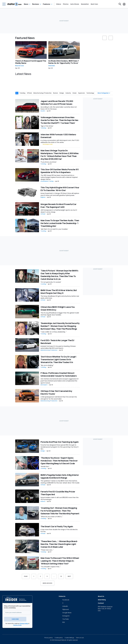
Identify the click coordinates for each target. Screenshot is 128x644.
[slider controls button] (104, 38)
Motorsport (44, 385)
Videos (59, 4)
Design (43, 451)
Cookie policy (59, 637)
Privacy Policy (24, 623)
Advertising (102, 599)
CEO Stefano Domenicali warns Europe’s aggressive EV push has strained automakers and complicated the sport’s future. (60, 381)
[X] (61, 603)
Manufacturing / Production (49, 350)
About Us (101, 596)
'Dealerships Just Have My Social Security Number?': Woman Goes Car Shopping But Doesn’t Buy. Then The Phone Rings (60, 326)
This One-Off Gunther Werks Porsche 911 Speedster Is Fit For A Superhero (60, 171)
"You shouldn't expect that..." (51, 566)
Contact (101, 603)
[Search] (120, 4)
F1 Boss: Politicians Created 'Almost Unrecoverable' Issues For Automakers (59, 374)
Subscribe (17, 618)
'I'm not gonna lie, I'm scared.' (51, 282)
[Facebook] (64, 600)
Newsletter (85, 4)
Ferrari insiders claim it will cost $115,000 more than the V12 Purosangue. (60, 498)
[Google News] (65, 612)
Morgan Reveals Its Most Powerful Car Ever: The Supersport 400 (58, 205)
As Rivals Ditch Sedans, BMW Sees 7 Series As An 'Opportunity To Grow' (64, 62)
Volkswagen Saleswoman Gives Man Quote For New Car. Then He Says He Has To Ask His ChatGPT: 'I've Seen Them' (59, 120)
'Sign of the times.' (47, 126)
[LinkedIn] (63, 606)
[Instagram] (64, 616)
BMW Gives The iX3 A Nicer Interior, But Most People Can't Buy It (59, 291)
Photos (66, 4)
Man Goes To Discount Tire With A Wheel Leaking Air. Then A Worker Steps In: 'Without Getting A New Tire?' (60, 561)
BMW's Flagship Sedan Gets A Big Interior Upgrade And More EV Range (60, 476)
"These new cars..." (47, 550)
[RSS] (62, 622)
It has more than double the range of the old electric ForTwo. (59, 530)
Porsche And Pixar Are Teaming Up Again (60, 442)
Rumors (43, 501)
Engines (43, 197)
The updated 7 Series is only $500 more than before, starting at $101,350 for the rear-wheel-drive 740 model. (60, 482)
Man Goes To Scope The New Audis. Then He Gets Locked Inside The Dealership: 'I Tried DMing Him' (60, 223)
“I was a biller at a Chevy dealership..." (54, 332)
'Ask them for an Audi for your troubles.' (54, 229)
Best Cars (94, 4)
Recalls (43, 111)
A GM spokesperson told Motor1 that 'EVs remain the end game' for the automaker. (59, 398)
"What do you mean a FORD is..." (52, 516)
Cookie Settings (69, 637)
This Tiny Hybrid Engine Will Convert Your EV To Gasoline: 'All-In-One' (60, 189)
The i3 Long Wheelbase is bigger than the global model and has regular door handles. (60, 314)
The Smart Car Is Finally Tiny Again (57, 526)
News (26, 4)
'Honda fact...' (45, 466)
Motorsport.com (48, 144)
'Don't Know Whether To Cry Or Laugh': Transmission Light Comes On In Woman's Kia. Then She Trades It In (59, 359)
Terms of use (80, 637)
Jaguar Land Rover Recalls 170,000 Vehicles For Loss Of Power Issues (57, 102)
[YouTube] (64, 619)
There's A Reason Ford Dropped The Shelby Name (31, 62)
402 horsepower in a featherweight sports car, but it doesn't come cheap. (59, 211)
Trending (43, 128)
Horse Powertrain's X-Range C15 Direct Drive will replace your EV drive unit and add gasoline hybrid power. (60, 194)
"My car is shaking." (47, 365)
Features (46, 4)
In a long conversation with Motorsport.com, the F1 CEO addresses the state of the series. (60, 141)
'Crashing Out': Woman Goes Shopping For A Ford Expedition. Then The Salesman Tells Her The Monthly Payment (60, 510)
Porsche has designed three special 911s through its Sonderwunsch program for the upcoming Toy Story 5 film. (59, 447)
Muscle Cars (20, 66)
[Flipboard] (64, 609)
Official (43, 214)
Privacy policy (49, 637)
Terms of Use (17, 624)
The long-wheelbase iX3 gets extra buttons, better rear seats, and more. (60, 297)
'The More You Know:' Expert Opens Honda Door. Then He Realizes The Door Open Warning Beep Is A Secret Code (59, 460)
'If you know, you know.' (49, 162)
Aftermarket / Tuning (47, 181)
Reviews (36, 4)
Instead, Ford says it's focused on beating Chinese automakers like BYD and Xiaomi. (58, 347)
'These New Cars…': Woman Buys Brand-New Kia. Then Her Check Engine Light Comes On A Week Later (59, 544)
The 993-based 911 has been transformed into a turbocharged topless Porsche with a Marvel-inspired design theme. (59, 177)
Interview (52, 66)
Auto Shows (75, 4)
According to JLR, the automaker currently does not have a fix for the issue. (59, 108)
